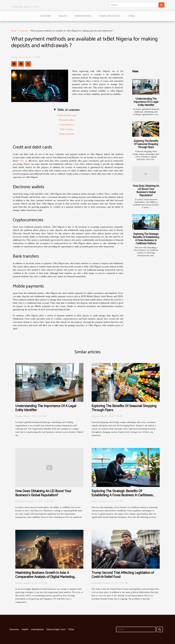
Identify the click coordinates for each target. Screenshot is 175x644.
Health (63, 16)
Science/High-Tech (110, 16)
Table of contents (68, 110)
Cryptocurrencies (67, 125)
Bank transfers (67, 129)
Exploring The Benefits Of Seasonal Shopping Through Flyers (146, 144)
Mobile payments (67, 134)
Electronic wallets (67, 120)
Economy (46, 16)
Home (14, 31)
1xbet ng (23, 161)
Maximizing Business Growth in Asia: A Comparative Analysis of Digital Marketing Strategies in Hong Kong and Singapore (45, 577)
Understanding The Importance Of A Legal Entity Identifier (146, 102)
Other (131, 16)
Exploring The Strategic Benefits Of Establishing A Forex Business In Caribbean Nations (146, 239)
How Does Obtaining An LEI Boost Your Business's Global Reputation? (146, 191)
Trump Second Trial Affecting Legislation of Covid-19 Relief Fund (123, 575)
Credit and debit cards (67, 115)
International (83, 16)
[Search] (134, 5)
